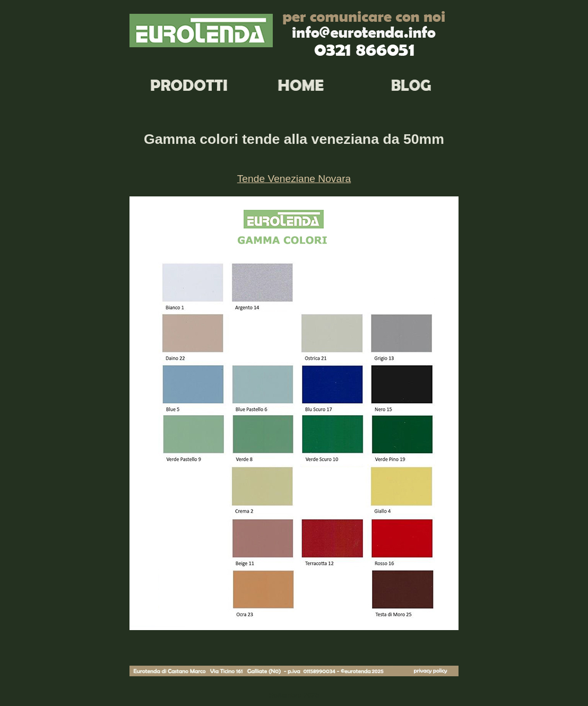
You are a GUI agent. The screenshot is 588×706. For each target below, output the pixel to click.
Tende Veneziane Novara (294, 179)
